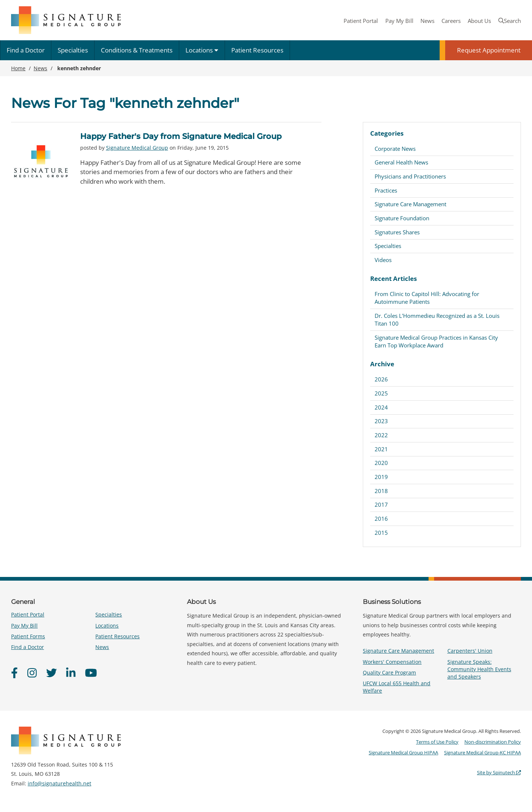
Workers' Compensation (392, 662)
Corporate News (395, 149)
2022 (381, 435)
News (427, 21)
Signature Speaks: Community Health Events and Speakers (479, 669)
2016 (381, 519)
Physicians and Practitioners (410, 176)
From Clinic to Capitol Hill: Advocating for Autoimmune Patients (427, 298)
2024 (381, 407)
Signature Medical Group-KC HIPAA (482, 752)
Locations (202, 50)
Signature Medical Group (137, 148)
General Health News (401, 162)
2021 (381, 449)
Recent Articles (393, 278)
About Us (479, 21)
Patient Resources (257, 50)
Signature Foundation (402, 218)
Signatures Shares (397, 232)
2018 (381, 491)
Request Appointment (489, 50)
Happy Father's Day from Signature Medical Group (181, 136)
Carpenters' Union (470, 651)
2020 (381, 463)
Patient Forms (28, 636)
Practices (386, 190)
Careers (451, 21)
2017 (381, 504)
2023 (381, 421)
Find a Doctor (26, 50)
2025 (381, 393)
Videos (383, 260)
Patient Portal (361, 21)
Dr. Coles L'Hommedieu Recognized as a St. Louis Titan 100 (437, 320)
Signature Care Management (410, 204)
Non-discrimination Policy (493, 742)
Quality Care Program (389, 672)
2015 (381, 533)
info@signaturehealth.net (59, 783)
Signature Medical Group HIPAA (403, 752)
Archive (382, 364)
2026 (381, 379)
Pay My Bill (399, 21)
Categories (387, 133)
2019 (381, 477)
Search (510, 21)
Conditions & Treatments (137, 50)
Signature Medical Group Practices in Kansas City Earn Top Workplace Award (436, 341)
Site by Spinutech (499, 772)
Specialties (73, 50)
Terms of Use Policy (437, 742)
